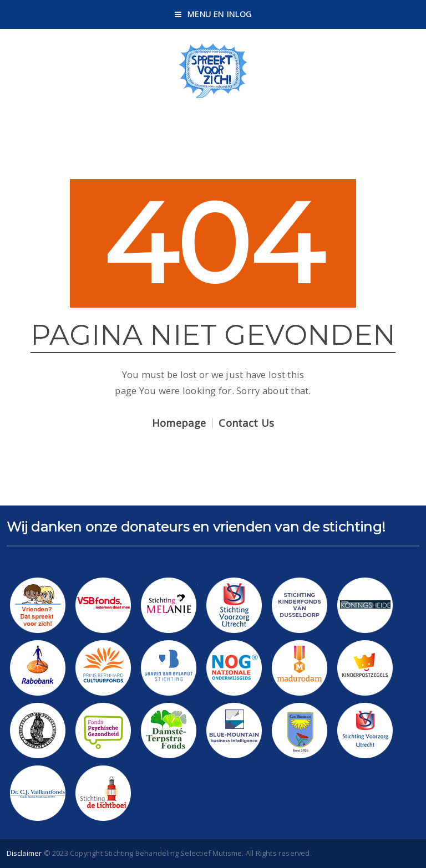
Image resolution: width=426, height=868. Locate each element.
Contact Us (246, 423)
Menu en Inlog (213, 14)
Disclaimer (24, 853)
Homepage (179, 423)
